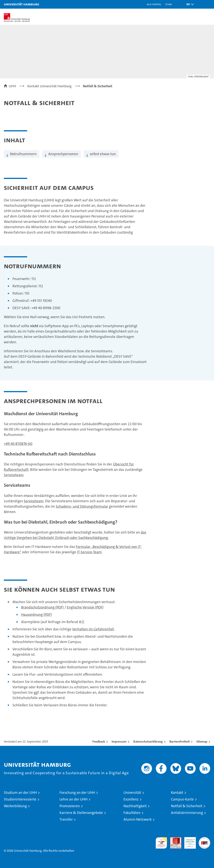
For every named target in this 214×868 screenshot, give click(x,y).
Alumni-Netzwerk (138, 819)
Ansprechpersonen (63, 154)
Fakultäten (132, 813)
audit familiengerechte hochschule (161, 843)
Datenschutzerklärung (148, 742)
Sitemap (202, 742)
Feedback (99, 742)
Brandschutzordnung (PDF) (42, 607)
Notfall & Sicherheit (187, 806)
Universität (132, 793)
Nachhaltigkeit (135, 806)
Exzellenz (131, 799)
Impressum (119, 742)
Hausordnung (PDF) (36, 615)
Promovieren (70, 806)
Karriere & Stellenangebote (81, 813)
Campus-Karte (182, 799)
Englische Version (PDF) (85, 607)
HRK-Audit (188, 841)
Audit (174, 839)
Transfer (66, 819)
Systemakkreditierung (204, 839)
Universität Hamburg (22, 4)
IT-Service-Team (89, 552)
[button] (189, 4)
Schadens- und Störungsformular (82, 506)
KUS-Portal (154, 4)
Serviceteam (14, 475)
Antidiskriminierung (187, 813)
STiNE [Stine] (169, 4)
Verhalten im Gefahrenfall (93, 629)
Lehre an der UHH (74, 799)
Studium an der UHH (20, 793)
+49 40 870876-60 (18, 444)
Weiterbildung (15, 806)
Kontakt (177, 793)
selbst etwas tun (103, 154)
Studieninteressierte (20, 799)
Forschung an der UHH (77, 793)
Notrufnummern (23, 154)
